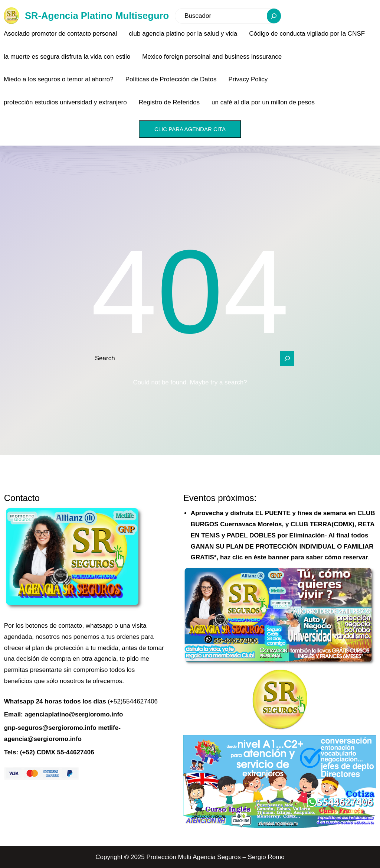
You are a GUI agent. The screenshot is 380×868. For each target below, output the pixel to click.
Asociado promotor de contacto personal (60, 34)
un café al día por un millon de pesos (263, 102)
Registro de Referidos (169, 102)
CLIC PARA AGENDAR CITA (190, 129)
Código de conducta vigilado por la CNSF (307, 34)
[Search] (274, 16)
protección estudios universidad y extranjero (65, 102)
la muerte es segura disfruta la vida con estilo (67, 57)
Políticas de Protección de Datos (171, 79)
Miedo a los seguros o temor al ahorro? (59, 79)
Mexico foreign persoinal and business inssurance (212, 57)
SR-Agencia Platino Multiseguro (97, 16)
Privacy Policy (248, 79)
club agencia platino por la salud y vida (183, 34)
